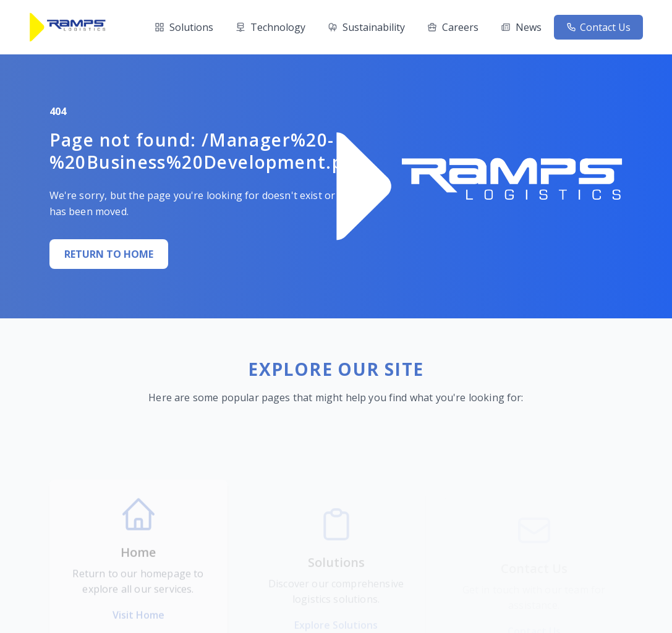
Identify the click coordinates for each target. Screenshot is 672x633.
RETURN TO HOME (108, 254)
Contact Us (598, 27)
